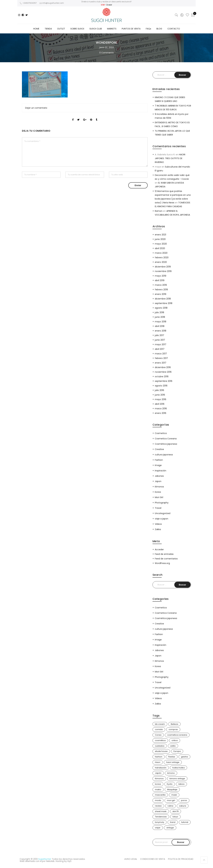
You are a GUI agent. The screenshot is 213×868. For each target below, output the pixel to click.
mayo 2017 (161, 344)
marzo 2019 (161, 285)
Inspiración (161, 471)
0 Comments (106, 53)
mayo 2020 (161, 244)
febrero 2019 (161, 290)
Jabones (159, 476)
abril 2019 (160, 280)
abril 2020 (160, 248)
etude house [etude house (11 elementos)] (161, 751)
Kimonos (159, 487)
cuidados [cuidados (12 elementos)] (160, 746)
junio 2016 (160, 395)
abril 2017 (160, 349)
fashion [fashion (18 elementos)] (159, 757)
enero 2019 (161, 294)
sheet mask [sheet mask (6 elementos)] (161, 811)
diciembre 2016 (163, 367)
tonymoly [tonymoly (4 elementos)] (160, 822)
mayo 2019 (161, 276)
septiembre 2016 (164, 381)
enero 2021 (160, 235)
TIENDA (48, 29)
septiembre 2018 (164, 303)
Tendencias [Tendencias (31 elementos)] (161, 817)
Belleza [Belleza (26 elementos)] (174, 724)
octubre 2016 (162, 376)
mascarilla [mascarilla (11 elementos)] (160, 795)
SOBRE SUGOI (77, 29)
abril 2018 (160, 326)
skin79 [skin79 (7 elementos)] (176, 811)
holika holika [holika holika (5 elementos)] (178, 768)
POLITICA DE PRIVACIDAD (181, 859)
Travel (158, 508)
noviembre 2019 (163, 271)
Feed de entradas (164, 554)
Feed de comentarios (166, 559)
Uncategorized (163, 513)
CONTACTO (174, 29)
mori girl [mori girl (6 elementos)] (171, 800)
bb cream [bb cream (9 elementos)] (160, 724)
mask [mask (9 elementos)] (174, 795)
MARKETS (112, 29)
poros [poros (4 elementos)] (184, 800)
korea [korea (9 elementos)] (158, 784)
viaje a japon (162, 519)
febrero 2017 (161, 358)
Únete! (109, 5)
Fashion (159, 460)
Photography (162, 503)
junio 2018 (160, 317)
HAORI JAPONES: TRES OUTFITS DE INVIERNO (170, 158)
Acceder (159, 549)
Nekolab (50, 861)
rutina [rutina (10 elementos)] (170, 806)
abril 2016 (160, 404)
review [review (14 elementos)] (158, 806)
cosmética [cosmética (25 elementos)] (160, 740)
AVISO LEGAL (131, 859)
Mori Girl (159, 497)
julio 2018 (159, 312)
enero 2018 (161, 331)
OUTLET (61, 29)
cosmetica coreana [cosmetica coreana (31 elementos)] (177, 735)
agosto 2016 (161, 386)
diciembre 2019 (163, 267)
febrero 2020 (162, 258)
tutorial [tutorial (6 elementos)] (185, 822)
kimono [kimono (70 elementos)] (171, 773)
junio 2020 (160, 239)
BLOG (159, 29)
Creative (159, 449)
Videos (158, 524)
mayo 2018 (161, 322)
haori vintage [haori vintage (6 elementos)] (173, 762)
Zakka (158, 529)
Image (158, 465)
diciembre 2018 (163, 299)
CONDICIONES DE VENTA (153, 859)
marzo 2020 (161, 253)
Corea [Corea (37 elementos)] (158, 735)
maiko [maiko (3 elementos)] (158, 790)
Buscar (181, 842)
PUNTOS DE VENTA (131, 29)
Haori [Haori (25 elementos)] (158, 762)
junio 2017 (160, 340)
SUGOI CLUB (96, 29)
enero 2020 (161, 262)
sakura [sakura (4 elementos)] (183, 806)
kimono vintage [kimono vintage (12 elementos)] (177, 779)
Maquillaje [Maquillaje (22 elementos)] (172, 790)
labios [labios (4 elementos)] (181, 784)
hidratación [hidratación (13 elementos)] (161, 768)
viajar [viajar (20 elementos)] (158, 828)
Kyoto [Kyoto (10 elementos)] (170, 784)
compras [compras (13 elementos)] (173, 729)
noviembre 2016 (163, 372)
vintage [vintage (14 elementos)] (170, 828)
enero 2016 (161, 413)
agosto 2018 (161, 308)
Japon (158, 481)
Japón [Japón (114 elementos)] (158, 773)
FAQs (148, 29)
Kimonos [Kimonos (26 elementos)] (159, 779)
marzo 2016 (161, 409)
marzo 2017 (161, 354)
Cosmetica (161, 433)
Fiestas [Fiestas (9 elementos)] (172, 757)
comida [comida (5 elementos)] (159, 729)
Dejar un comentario (36, 108)
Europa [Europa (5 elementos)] (177, 751)
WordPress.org (162, 563)
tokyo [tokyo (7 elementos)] (175, 817)
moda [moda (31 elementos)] (158, 800)
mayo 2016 (161, 399)
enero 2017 (161, 363)
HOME (36, 29)
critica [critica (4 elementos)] (175, 740)
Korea (158, 492)
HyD (69, 861)
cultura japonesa (164, 455)
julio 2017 (159, 335)
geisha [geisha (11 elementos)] (184, 757)
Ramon (159, 211)
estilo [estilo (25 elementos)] (173, 746)
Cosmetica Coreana (166, 439)
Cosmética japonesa (166, 444)
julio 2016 (159, 390)
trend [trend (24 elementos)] (173, 822)
